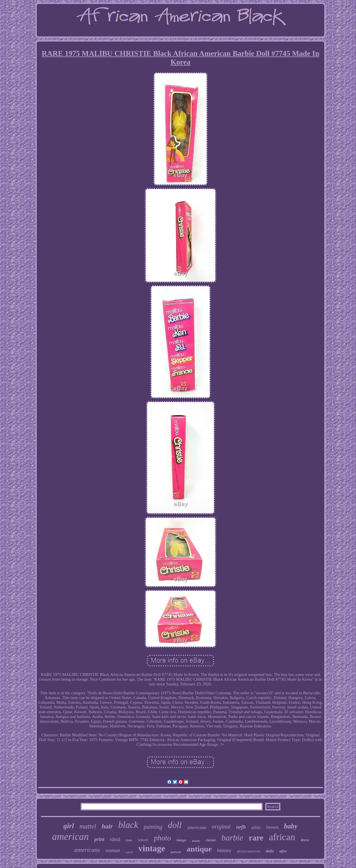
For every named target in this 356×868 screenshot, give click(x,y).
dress (305, 840)
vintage (152, 848)
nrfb (241, 827)
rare (256, 838)
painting (153, 827)
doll (175, 825)
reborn (143, 840)
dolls (270, 851)
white (256, 827)
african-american (248, 851)
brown (272, 827)
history (224, 851)
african (282, 837)
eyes (129, 840)
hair (107, 826)
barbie (232, 838)
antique (199, 849)
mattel (88, 826)
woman (113, 850)
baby (291, 826)
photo (162, 838)
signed (129, 852)
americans (87, 850)
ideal (115, 839)
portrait (176, 852)
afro (283, 851)
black (128, 825)
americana (197, 827)
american (70, 837)
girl (69, 826)
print (99, 839)
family (196, 841)
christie (211, 840)
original (221, 827)
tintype (182, 840)
